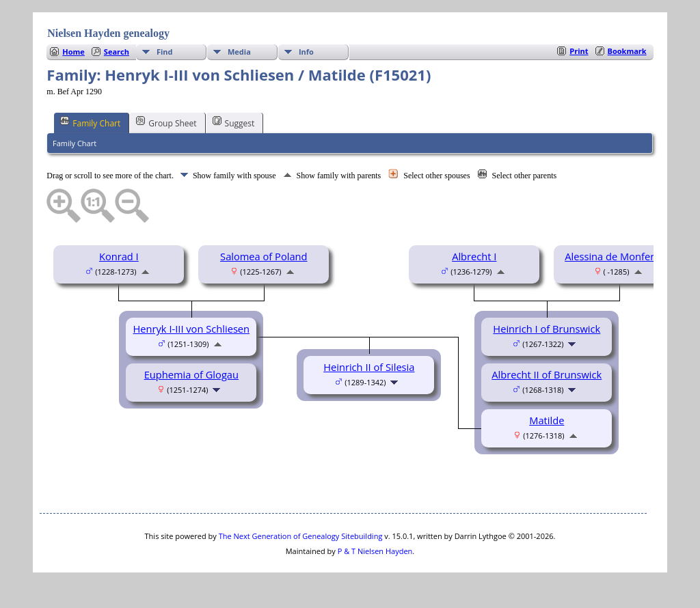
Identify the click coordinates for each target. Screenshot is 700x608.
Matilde (547, 420)
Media (239, 52)
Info (306, 52)
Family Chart (90, 122)
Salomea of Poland (264, 256)
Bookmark (627, 51)
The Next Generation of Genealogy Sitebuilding (301, 536)
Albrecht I (474, 256)
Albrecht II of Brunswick (547, 374)
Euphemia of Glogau (191, 374)
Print (579, 51)
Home (73, 52)
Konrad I (119, 256)
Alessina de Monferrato (619, 256)
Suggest (234, 122)
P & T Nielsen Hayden (375, 551)
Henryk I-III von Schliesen (192, 329)
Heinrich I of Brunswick (547, 329)
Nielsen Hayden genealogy (108, 33)
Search (117, 52)
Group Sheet (166, 122)
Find (165, 52)
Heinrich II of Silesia (369, 367)
